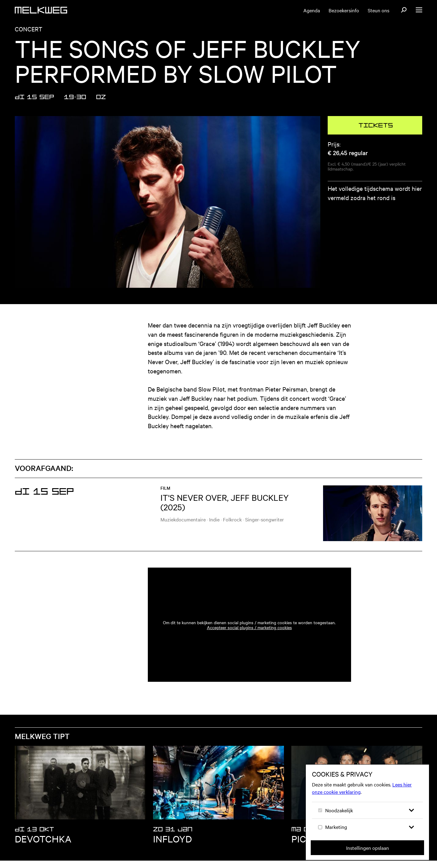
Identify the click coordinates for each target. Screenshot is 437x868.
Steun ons (378, 10)
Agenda (312, 10)
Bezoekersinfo (344, 10)
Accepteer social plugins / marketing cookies (249, 635)
